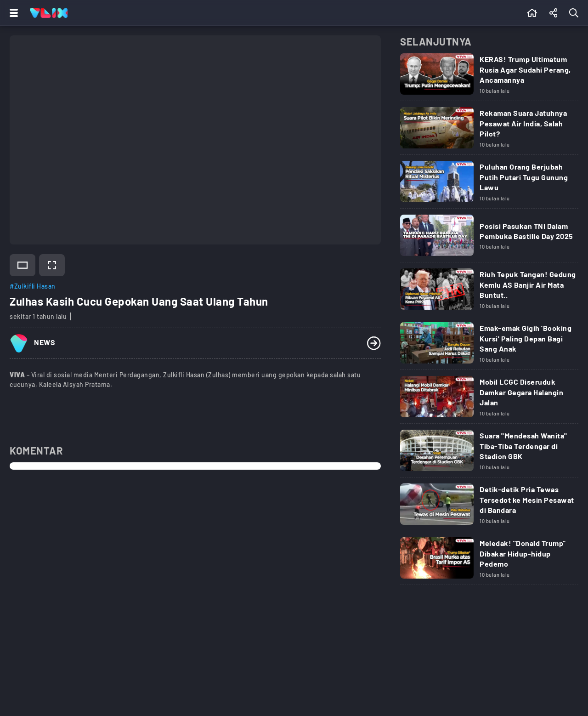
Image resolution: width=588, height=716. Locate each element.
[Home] (49, 13)
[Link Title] (489, 77)
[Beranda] (532, 13)
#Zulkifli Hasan (33, 286)
